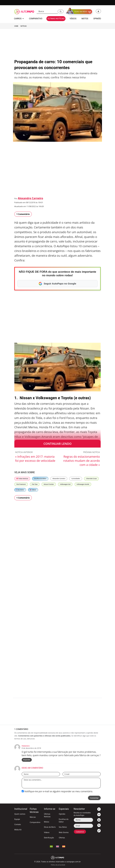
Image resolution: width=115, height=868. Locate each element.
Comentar (94, 798)
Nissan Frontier (49, 484)
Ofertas (62, 838)
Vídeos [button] (73, 19)
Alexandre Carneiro (31, 198)
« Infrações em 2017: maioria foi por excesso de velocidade (35, 459)
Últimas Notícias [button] (56, 19)
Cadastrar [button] (80, 832)
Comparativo (35, 822)
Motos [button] (85, 19)
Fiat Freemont (21, 484)
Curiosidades (76, 478)
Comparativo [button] (36, 19)
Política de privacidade (58, 865)
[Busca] (47, 11)
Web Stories (64, 832)
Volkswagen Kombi (83, 484)
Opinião (62, 814)
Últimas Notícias (47, 815)
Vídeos (33, 490)
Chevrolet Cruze (91, 478)
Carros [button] (19, 19)
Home (16, 26)
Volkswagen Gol (65, 484)
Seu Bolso (20, 490)
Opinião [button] (97, 19)
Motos (47, 822)
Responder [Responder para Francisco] (27, 760)
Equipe (17, 819)
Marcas (33, 817)
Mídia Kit (18, 830)
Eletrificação (49, 838)
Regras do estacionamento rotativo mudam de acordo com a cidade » (82, 461)
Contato (18, 824)
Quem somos (20, 814)
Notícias (24, 26)
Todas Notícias (22, 478)
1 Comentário (23, 214)
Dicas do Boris (50, 827)
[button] (61, 12)
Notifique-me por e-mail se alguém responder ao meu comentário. (57, 791)
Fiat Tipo (35, 484)
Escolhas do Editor (40, 478)
